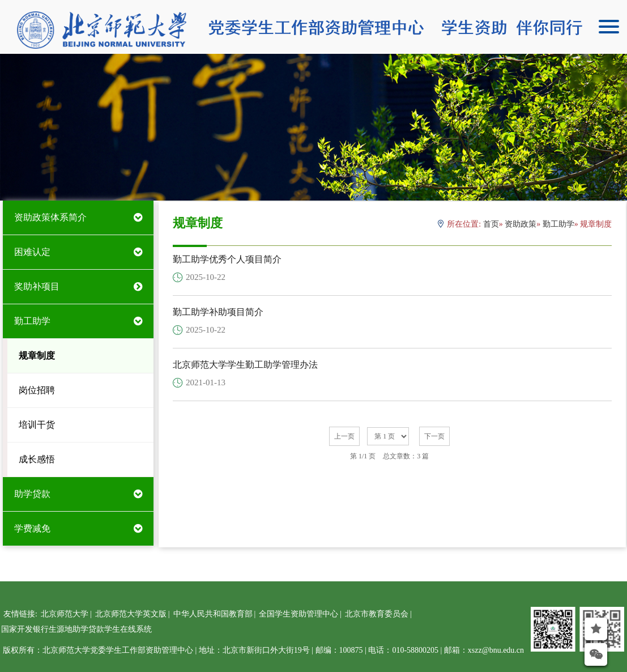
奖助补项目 (37, 286)
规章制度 (37, 356)
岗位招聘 (37, 390)
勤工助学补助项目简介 (218, 312)
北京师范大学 (65, 614)
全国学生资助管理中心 (298, 614)
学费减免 (32, 528)
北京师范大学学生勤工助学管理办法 (245, 365)
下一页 (434, 436)
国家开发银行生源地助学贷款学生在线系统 (76, 629)
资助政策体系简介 (50, 217)
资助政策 (521, 224)
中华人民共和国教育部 (213, 614)
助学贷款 (32, 494)
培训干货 (37, 425)
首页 (491, 224)
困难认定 (32, 252)
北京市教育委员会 (377, 614)
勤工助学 (32, 321)
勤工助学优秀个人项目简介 (227, 259)
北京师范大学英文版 (131, 614)
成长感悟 (37, 459)
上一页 (344, 436)
